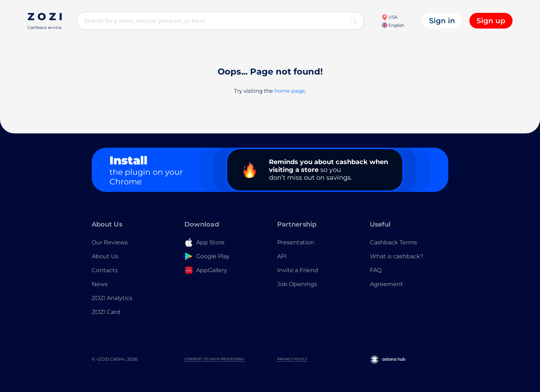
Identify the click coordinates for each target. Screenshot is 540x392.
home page (290, 91)
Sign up (491, 21)
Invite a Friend (298, 270)
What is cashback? (397, 256)
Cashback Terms (393, 242)
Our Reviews (110, 242)
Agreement (386, 284)
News (100, 284)
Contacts (105, 270)
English (393, 25)
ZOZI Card (106, 312)
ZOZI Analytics (112, 298)
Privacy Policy (292, 359)
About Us (105, 256)
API (282, 256)
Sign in (442, 21)
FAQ (376, 270)
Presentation (296, 242)
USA (390, 17)
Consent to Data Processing (214, 359)
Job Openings (297, 284)
